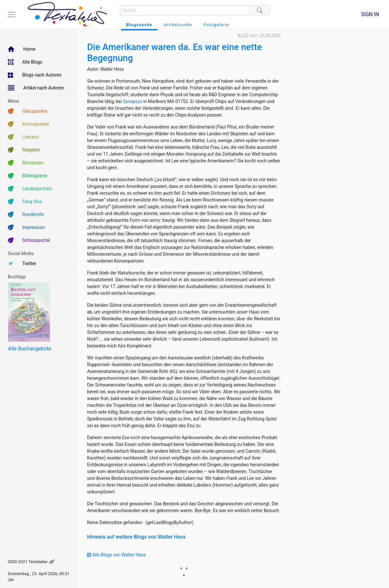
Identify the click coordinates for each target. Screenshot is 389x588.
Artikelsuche (178, 25)
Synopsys (133, 101)
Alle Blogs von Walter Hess (116, 555)
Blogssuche (139, 25)
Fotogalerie (216, 25)
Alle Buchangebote (30, 349)
